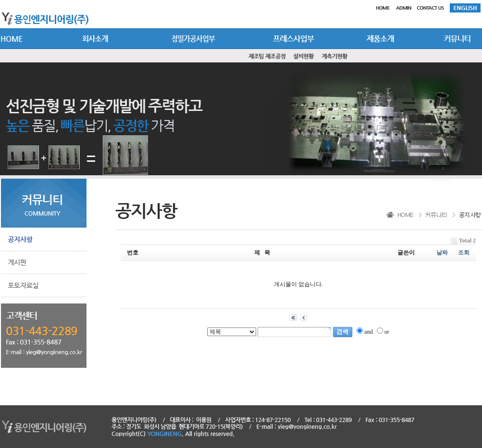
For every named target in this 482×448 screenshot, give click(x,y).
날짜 (442, 253)
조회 (464, 253)
